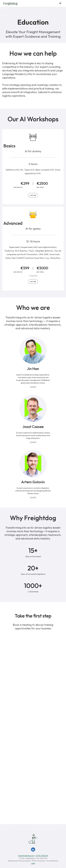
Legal (33, 863)
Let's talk (33, 195)
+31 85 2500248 (42, 856)
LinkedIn (33, 387)
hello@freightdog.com (26, 856)
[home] (10, 4)
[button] (60, 3)
